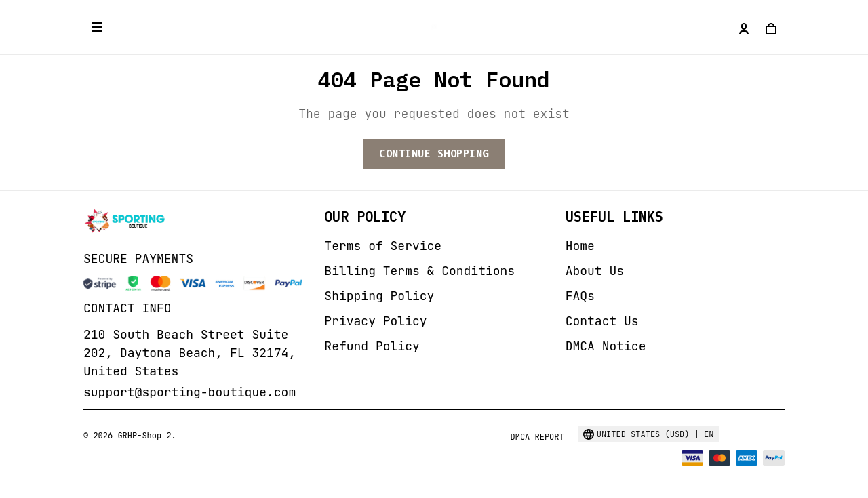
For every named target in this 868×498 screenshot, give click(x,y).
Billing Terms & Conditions (419, 271)
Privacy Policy (375, 321)
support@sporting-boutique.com (190, 392)
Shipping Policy (379, 296)
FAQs (580, 296)
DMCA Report (537, 437)
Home (580, 246)
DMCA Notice (606, 346)
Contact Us (602, 321)
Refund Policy (372, 346)
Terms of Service (383, 246)
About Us (595, 271)
